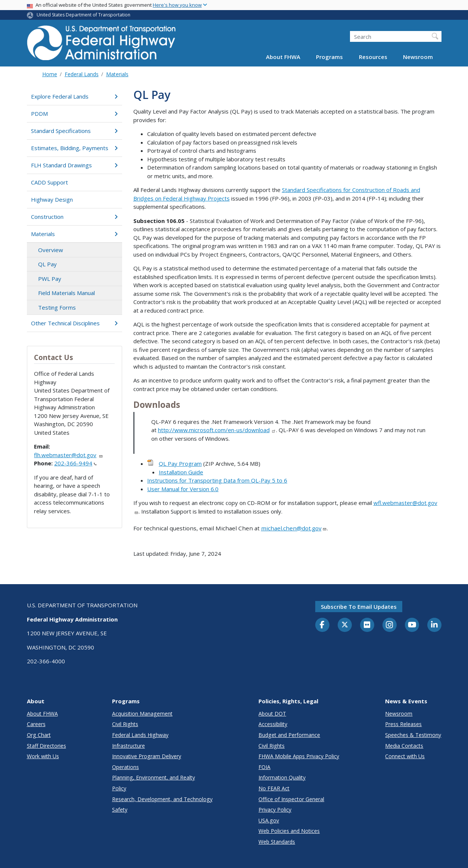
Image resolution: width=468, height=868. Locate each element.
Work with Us (43, 756)
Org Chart (39, 735)
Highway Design (52, 199)
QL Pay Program (180, 464)
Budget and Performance (289, 735)
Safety (120, 810)
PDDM (75, 114)
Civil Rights (125, 724)
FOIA (264, 767)
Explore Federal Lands (75, 96)
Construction (75, 217)
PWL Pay (50, 279)
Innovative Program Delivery (147, 756)
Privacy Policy (275, 810)
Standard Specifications (75, 131)
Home (50, 74)
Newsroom (418, 57)
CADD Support (49, 182)
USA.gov (269, 820)
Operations (125, 767)
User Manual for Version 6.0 (183, 489)
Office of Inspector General (291, 799)
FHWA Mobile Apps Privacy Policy (299, 756)
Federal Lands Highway (140, 735)
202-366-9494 (75, 463)
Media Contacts (404, 746)
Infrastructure (128, 746)
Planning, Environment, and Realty (154, 777)
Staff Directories (47, 746)
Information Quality (282, 777)
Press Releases (403, 724)
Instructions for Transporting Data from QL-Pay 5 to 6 (217, 480)
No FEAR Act (274, 788)
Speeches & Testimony (413, 735)
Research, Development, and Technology (162, 799)
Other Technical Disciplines (75, 323)
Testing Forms (57, 307)
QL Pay (47, 264)
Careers (36, 724)
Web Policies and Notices (289, 831)
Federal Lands (82, 74)
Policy (119, 788)
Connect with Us (405, 756)
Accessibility (273, 724)
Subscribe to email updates (359, 607)
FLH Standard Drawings (75, 165)
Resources (373, 57)
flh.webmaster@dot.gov (69, 455)
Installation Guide (181, 472)
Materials (117, 74)
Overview (51, 250)
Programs (329, 57)
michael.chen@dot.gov (294, 528)
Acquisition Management (142, 714)
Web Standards (277, 842)
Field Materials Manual (66, 293)
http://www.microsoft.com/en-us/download (217, 430)
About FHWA (283, 57)
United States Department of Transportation (83, 15)
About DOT (272, 714)
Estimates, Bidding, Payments (75, 148)
